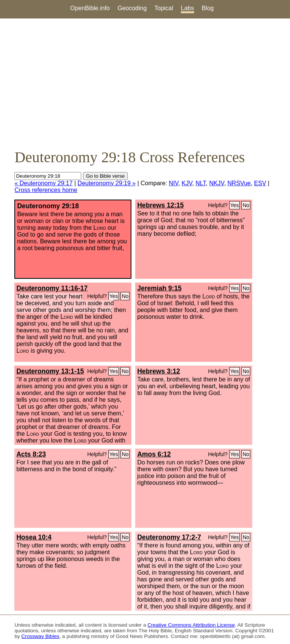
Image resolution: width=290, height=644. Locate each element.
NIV (174, 183)
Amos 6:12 (154, 454)
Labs (187, 8)
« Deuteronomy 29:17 (43, 183)
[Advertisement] (145, 83)
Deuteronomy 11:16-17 (52, 288)
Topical (164, 8)
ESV (260, 183)
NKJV (217, 183)
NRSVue (239, 183)
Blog (208, 8)
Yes (235, 205)
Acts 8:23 (31, 454)
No (246, 205)
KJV (187, 183)
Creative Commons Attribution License (191, 625)
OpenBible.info (90, 8)
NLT (201, 183)
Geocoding (132, 8)
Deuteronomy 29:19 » (106, 183)
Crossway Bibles (40, 636)
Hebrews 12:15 (160, 205)
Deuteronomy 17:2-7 (169, 537)
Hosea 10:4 (34, 537)
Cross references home (46, 190)
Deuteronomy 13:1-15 (50, 371)
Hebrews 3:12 (158, 371)
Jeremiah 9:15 (159, 288)
